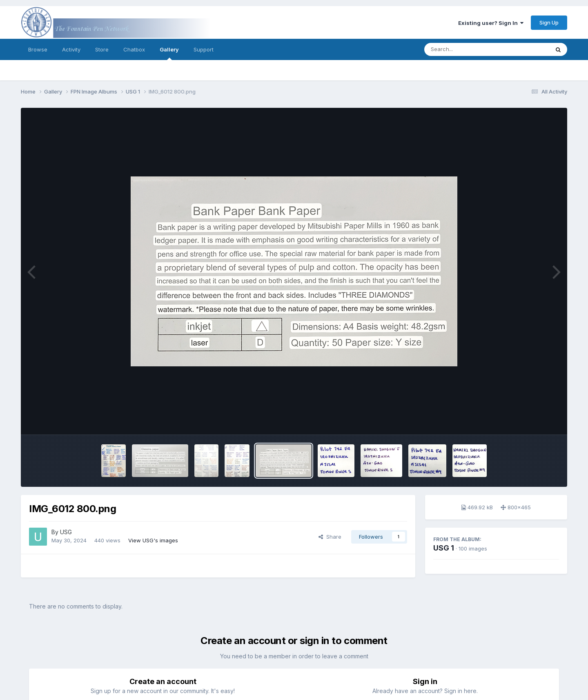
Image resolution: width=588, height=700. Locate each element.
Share (330, 537)
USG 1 (444, 548)
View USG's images (153, 540)
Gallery (169, 53)
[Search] (464, 49)
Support (204, 49)
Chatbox (134, 49)
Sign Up (549, 22)
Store (102, 49)
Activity (71, 49)
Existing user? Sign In (491, 23)
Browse (38, 49)
